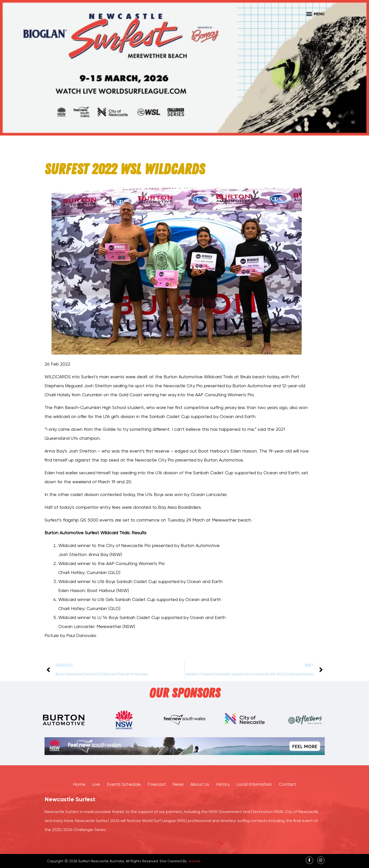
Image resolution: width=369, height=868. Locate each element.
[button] (309, 14)
